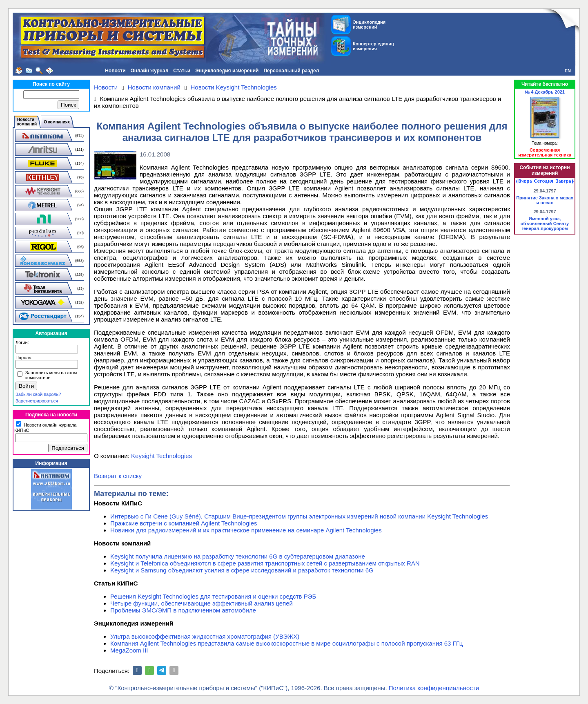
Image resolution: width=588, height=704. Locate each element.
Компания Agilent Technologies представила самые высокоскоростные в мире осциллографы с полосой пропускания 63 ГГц (286, 643)
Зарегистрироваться (37, 401)
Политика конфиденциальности (434, 688)
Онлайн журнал (150, 71)
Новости (115, 71)
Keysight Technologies (161, 456)
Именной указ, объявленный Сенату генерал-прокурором (545, 223)
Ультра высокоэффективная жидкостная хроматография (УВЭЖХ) (205, 636)
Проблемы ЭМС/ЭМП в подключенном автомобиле (183, 610)
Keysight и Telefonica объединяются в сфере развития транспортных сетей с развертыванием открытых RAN (265, 563)
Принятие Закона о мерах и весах (545, 200)
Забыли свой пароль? (38, 394)
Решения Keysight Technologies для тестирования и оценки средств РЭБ (213, 596)
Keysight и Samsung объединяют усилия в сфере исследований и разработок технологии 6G (242, 570)
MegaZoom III (129, 650)
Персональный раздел (291, 71)
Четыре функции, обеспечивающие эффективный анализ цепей (202, 603)
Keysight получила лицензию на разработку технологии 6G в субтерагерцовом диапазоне (238, 556)
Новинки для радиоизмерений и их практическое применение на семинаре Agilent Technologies (246, 530)
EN (568, 71)
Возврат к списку (118, 476)
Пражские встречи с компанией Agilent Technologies (184, 523)
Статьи (182, 71)
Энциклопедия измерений (227, 71)
